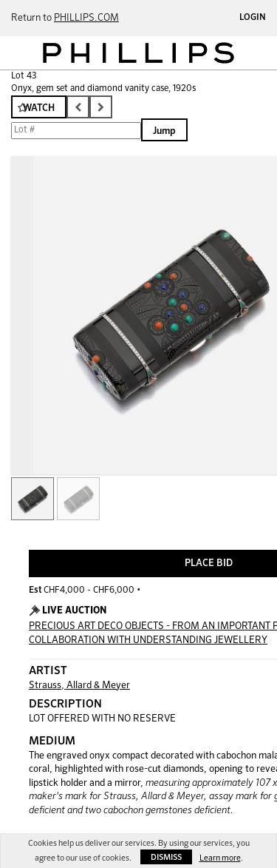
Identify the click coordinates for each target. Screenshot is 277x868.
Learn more (220, 858)
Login (253, 18)
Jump (164, 131)
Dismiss (166, 857)
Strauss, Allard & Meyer (79, 686)
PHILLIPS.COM (86, 18)
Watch (39, 108)
